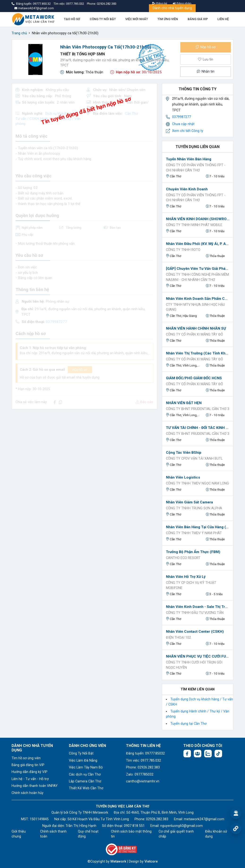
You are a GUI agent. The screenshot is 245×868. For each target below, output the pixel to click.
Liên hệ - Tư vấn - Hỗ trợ (30, 779)
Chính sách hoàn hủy (27, 793)
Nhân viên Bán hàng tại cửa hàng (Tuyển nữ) (198, 527)
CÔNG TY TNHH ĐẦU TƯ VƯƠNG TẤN (195, 613)
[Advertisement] (84, 446)
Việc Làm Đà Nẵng (83, 761)
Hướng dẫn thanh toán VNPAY (35, 786)
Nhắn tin (206, 72)
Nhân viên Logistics (183, 477)
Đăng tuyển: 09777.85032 (145, 753)
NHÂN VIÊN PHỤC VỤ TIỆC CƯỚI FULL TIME (198, 656)
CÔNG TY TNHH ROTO (183, 250)
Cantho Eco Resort (183, 558)
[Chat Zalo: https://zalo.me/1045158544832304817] (208, 754)
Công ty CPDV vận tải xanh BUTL (194, 459)
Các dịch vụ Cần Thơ (85, 774)
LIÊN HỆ (223, 19)
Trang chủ (19, 33)
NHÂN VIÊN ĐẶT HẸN (184, 403)
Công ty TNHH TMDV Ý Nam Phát (194, 533)
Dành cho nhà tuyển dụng (172, 8)
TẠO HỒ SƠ (72, 19)
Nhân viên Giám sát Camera (189, 502)
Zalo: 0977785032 (140, 774)
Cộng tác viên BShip (184, 453)
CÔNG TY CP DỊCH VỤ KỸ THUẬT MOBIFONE (191, 585)
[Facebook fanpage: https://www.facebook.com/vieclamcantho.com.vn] (187, 754)
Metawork (118, 861)
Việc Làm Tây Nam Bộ (86, 767)
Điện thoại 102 (178, 638)
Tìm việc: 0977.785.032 (144, 761)
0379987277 (182, 117)
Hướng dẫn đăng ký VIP (30, 772)
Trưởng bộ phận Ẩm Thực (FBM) (193, 552)
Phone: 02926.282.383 (143, 767)
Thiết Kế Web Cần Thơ (86, 788)
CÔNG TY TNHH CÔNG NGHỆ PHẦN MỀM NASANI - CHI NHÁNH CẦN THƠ (197, 277)
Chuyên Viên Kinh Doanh (187, 189)
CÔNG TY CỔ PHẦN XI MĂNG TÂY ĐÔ (194, 334)
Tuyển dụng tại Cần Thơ (188, 724)
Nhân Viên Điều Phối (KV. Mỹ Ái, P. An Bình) (198, 244)
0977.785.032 (75, 4)
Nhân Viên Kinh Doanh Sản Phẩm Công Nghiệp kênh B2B (198, 299)
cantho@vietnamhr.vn (143, 781)
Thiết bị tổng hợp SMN (82, 54)
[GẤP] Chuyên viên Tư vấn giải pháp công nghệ (198, 269)
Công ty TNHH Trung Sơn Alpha (194, 508)
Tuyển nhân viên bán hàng (189, 159)
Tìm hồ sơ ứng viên (26, 758)
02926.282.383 (107, 4)
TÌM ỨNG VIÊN (168, 19)
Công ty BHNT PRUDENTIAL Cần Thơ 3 (198, 409)
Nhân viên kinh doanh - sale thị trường (198, 607)
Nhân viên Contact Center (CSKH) (195, 632)
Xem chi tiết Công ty (188, 131)
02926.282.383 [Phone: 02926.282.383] (157, 819)
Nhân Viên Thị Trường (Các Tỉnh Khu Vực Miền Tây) (198, 353)
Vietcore (151, 861)
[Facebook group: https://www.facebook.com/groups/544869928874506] (198, 754)
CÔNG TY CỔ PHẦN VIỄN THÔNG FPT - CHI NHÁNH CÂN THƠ (196, 168)
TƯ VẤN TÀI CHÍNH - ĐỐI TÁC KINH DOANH (198, 428)
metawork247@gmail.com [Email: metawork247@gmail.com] (204, 819)
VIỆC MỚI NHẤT (137, 19)
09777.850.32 (42, 4)
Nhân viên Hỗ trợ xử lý (186, 577)
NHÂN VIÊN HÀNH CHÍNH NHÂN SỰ (196, 328)
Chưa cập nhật (183, 124)
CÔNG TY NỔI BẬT (103, 19)
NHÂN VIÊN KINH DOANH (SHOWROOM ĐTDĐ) (198, 219)
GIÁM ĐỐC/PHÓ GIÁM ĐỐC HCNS (194, 378)
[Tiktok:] (218, 754)
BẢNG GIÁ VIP (198, 19)
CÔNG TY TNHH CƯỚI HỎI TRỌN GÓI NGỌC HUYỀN (194, 665)
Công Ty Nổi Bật (81, 753)
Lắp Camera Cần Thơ (85, 781)
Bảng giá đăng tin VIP (28, 765)
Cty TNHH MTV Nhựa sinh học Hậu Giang (195, 307)
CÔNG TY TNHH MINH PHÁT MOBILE (194, 225)
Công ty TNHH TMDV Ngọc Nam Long (197, 483)
